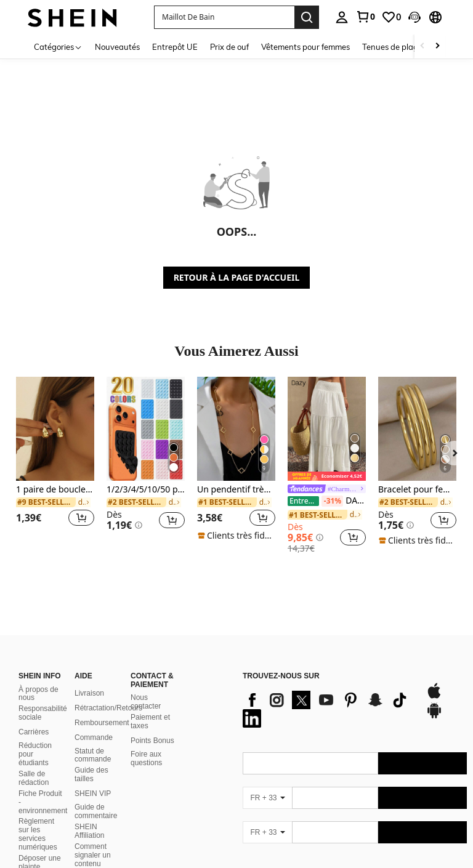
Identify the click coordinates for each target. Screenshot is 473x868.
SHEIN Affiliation (89, 831)
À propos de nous (38, 694)
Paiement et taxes (150, 721)
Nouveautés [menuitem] (117, 47)
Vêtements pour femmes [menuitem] (305, 47)
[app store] (434, 697)
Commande (94, 737)
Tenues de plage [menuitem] (392, 47)
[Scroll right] (437, 46)
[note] (236, 536)
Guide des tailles (91, 774)
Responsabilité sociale (43, 713)
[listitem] (55, 459)
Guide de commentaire (96, 811)
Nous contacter (146, 702)
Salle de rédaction (34, 778)
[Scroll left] (422, 46)
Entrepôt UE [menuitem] (175, 47)
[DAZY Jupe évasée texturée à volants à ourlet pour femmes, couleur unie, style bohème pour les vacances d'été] (327, 429)
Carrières (34, 732)
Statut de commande (93, 755)
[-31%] (332, 501)
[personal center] (342, 17)
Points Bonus (152, 741)
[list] (328, 709)
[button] (414, 17)
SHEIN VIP (93, 794)
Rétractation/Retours (108, 708)
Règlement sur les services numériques (38, 834)
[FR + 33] (267, 798)
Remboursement (102, 723)
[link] (365, 17)
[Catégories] (58, 46)
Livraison (89, 693)
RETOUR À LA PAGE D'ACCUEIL (237, 277)
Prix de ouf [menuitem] (229, 47)
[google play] (434, 717)
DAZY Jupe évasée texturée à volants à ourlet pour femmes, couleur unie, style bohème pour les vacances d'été (327, 501)
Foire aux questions (146, 758)
